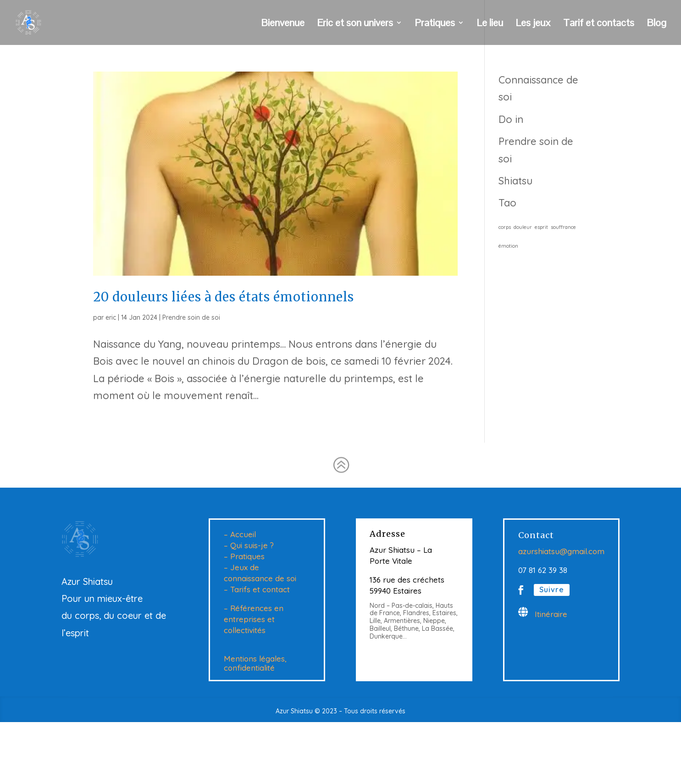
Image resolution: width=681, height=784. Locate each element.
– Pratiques (244, 556)
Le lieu (490, 24)
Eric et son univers (355, 24)
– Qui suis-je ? (249, 545)
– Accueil (240, 534)
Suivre (552, 589)
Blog (656, 24)
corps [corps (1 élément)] (505, 227)
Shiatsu (515, 181)
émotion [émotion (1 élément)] (508, 246)
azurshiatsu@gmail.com (561, 551)
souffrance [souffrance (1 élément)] (563, 227)
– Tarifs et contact (257, 589)
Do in (511, 119)
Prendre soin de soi (191, 317)
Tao (507, 203)
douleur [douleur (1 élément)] (523, 227)
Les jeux (533, 24)
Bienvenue (283, 24)
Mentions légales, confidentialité (255, 663)
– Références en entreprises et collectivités (254, 619)
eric (111, 317)
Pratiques (435, 24)
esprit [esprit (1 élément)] (541, 227)
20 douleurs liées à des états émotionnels (224, 297)
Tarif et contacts (599, 24)
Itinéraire (551, 614)
